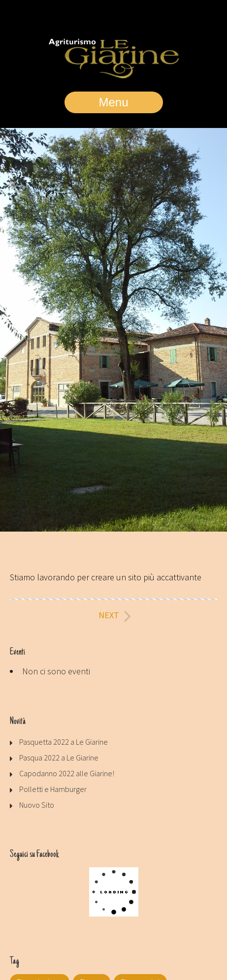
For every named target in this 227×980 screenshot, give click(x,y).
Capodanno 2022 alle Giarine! (67, 773)
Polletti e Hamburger (53, 789)
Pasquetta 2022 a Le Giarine (64, 742)
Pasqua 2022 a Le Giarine (59, 758)
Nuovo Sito (37, 805)
